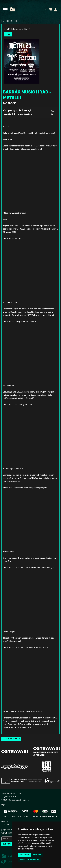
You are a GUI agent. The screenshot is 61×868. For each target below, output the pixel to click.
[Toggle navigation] (5, 10)
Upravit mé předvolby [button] (29, 860)
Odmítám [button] (37, 855)
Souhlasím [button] (24, 855)
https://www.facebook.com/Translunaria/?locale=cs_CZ (29, 568)
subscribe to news (12, 844)
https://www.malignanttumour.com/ (19, 322)
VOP (3, 805)
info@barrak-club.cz (48, 816)
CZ (47, 10)
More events (14, 739)
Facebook (9, 103)
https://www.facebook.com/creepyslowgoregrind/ (26, 488)
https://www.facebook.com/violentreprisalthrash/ (26, 647)
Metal (8, 34)
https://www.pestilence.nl (15, 213)
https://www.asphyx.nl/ (14, 238)
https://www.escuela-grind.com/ (18, 405)
